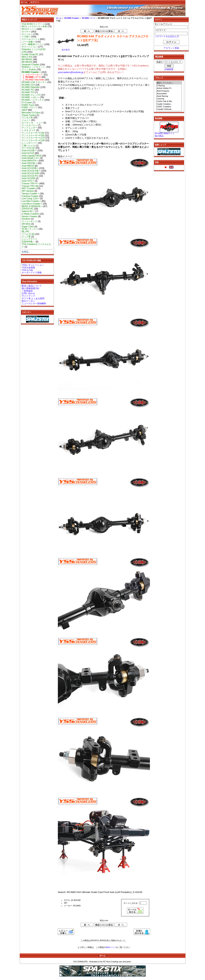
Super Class (28, 227)
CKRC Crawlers (169, 107)
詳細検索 (169, 69)
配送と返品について (32, 286)
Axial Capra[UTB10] (32, 156)
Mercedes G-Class (31, 113)
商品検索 (159, 57)
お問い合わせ (28, 293)
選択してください (169, 83)
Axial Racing (169, 96)
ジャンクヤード (29, 239)
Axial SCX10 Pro (30, 176)
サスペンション (29, 47)
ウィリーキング (29, 221)
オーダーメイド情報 (32, 273)
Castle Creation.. (169, 104)
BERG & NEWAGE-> (32, 206)
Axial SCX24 (28, 153)
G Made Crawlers (30, 214)
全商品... (26, 252)
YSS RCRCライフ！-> (33, 24)
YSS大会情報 (28, 268)
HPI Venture (28, 191)
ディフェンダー (29, 128)
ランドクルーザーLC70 (33, 138)
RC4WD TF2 (28, 90)
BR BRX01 (27, 59)
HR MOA (26, 224)
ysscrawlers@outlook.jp (71, 72)
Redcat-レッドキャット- (34, 67)
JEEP (24, 110)
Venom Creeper (30, 216)
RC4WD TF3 (28, 92)
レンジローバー (29, 143)
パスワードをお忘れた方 (167, 36)
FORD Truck (28, 105)
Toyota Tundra (29, 115)
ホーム (24, 2)
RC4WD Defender (31, 87)
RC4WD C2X (28, 85)
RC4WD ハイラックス (33, 100)
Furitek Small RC (30, 54)
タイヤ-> (26, 32)
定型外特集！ (28, 242)
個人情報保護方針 (31, 288)
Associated (169, 94)
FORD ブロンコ (30, 107)
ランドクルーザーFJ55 (33, 135)
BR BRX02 (27, 62)
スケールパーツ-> (30, 39)
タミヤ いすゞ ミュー (32, 123)
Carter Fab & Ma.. (169, 101)
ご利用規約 (27, 291)
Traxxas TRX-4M (30, 186)
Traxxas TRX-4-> (30, 183)
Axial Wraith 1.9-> (31, 158)
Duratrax (26, 219)
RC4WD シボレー (31, 97)
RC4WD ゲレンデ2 (31, 95)
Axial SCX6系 (28, 178)
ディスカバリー (29, 125)
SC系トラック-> (30, 229)
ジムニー (26, 120)
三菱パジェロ (28, 146)
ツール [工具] (28, 234)
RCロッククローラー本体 (34, 27)
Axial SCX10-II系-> (31, 171)
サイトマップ (28, 296)
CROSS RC (28, 209)
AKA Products (169, 91)
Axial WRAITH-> (30, 161)
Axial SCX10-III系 (30, 173)
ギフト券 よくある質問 (33, 299)
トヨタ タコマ (29, 130)
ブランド (159, 78)
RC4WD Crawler (72, 18)
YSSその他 (27, 270)
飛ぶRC (26, 232)
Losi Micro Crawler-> (32, 204)
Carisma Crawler (30, 196)
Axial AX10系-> (29, 151)
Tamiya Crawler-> (30, 194)
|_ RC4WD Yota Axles (33, 80)
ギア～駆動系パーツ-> (33, 44)
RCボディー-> (29, 29)
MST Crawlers (29, 188)
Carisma (169, 99)
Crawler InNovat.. (169, 109)
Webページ (111, 947)
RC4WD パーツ (89, 18)
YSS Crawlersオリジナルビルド (36, 246)
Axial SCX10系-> (30, 168)
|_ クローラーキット (32, 75)
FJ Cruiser (27, 103)
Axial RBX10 (28, 166)
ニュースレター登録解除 (34, 303)
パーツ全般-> (28, 42)
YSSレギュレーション (33, 265)
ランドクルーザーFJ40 (33, 133)
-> (31, 72)
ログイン (35, 2)
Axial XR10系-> (29, 163)
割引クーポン (28, 301)
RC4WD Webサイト (165, 133)
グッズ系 (26, 237)
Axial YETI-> (28, 181)
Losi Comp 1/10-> (31, 199)
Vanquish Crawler (30, 65)
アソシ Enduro (29, 70)
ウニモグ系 (27, 118)
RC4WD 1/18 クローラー (34, 82)
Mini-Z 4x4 (27, 57)
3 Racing (169, 86)
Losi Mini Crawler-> (31, 201)
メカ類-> (26, 37)
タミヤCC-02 (28, 148)
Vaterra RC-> (28, 211)
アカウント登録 (171, 48)
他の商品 (159, 136)
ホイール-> (27, 34)
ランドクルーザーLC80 (33, 140)
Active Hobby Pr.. (169, 88)
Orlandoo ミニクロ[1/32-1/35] (34, 51)
